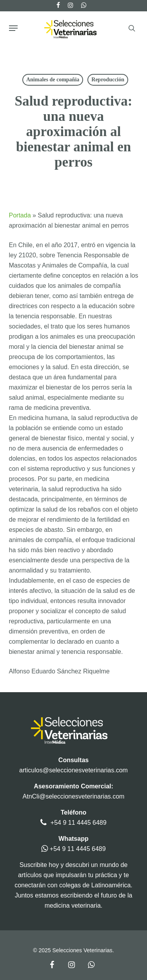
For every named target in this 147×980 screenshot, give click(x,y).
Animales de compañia (53, 80)
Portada (20, 215)
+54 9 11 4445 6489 (79, 823)
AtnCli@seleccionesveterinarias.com (74, 796)
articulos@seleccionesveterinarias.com (73, 770)
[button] (13, 28)
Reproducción (108, 80)
